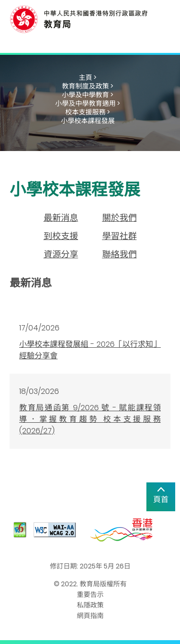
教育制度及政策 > (88, 86)
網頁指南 (90, 616)
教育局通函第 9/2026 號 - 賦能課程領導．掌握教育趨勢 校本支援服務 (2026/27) (90, 419)
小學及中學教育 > (88, 95)
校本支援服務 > (88, 112)
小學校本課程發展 (88, 121)
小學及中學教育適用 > (88, 103)
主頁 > (88, 77)
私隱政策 (90, 605)
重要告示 (90, 594)
